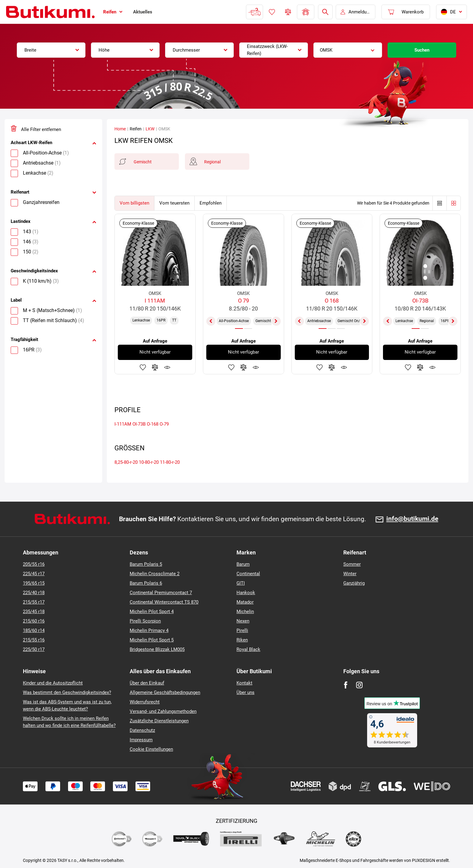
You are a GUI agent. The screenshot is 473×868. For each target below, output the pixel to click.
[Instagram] (359, 685)
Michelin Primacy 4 (149, 630)
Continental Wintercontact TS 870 (164, 602)
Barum (243, 564)
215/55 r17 (34, 602)
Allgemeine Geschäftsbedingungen (165, 692)
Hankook (246, 593)
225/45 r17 (34, 574)
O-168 (153, 424)
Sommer (352, 564)
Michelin (245, 612)
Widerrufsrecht (145, 702)
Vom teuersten (174, 203)
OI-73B (139, 424)
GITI (241, 583)
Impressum (141, 740)
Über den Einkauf (147, 683)
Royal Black (248, 649)
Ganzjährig (354, 583)
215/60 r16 (34, 621)
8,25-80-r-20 (126, 462)
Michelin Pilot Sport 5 (152, 640)
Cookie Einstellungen (151, 749)
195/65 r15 (34, 583)
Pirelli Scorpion (145, 621)
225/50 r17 (34, 649)
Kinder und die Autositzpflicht (53, 683)
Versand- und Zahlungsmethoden (163, 711)
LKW (150, 129)
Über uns (246, 692)
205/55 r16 (34, 564)
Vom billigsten (134, 203)
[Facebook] (346, 685)
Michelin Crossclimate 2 (155, 574)
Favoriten (272, 12)
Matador (245, 602)
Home (120, 129)
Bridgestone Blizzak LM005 (157, 649)
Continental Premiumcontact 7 (161, 593)
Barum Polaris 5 (146, 564)
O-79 (164, 424)
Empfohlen (211, 203)
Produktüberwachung (167, 367)
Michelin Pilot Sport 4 (152, 612)
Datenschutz (142, 730)
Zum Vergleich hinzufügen (155, 367)
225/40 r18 (34, 593)
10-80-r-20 (149, 462)
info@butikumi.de (412, 519)
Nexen (243, 621)
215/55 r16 (34, 640)
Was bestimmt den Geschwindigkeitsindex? (67, 692)
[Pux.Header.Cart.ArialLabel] (406, 12)
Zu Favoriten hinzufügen (143, 367)
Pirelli (242, 630)
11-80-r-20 (170, 462)
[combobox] (51, 50)
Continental (248, 574)
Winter (350, 574)
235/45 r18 (34, 612)
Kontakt (244, 683)
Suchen (422, 50)
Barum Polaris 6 (146, 583)
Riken (242, 640)
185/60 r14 (34, 630)
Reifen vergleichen (288, 12)
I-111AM (123, 424)
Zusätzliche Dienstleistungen (159, 721)
